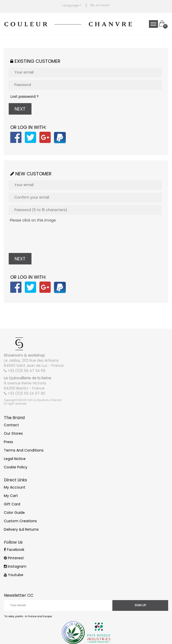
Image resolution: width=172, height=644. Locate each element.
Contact (11, 425)
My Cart (11, 496)
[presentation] (48, 238)
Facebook (14, 550)
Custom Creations (20, 521)
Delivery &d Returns (21, 529)
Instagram (15, 566)
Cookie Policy (16, 467)
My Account (15, 487)
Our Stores (13, 433)
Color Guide (14, 513)
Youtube (14, 575)
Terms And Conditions (24, 450)
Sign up (140, 605)
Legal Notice (15, 459)
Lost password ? (25, 96)
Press (8, 442)
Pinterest (14, 558)
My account (100, 5)
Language (72, 5)
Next (20, 109)
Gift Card (12, 504)
